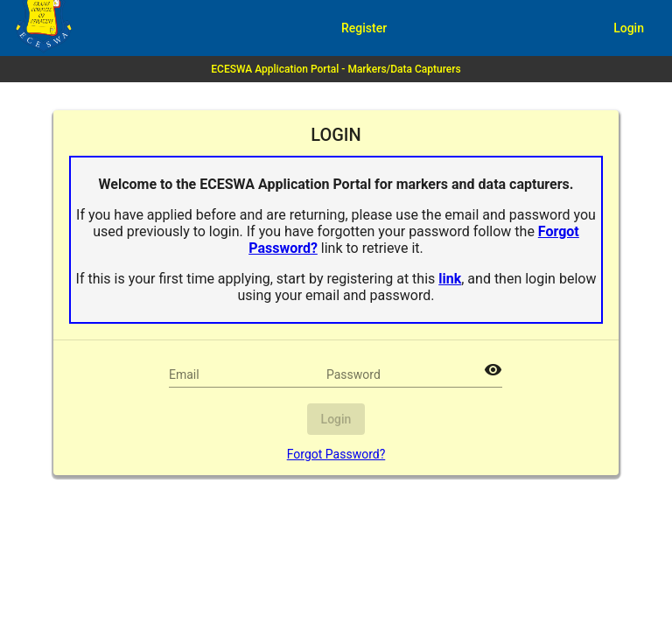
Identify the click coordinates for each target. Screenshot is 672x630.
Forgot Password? (336, 454)
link (450, 279)
